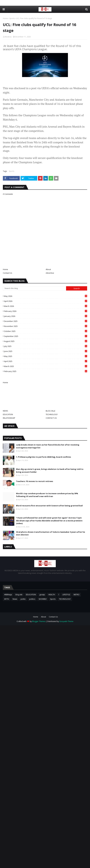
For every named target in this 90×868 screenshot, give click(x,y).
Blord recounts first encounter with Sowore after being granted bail (49, 506)
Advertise (50, 273)
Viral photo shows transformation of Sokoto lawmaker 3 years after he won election (51, 533)
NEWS (5, 411)
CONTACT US (51, 418)
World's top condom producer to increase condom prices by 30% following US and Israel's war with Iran (47, 495)
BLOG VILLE (51, 411)
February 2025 (46, 371)
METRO (77, 595)
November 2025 (46, 326)
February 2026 (46, 311)
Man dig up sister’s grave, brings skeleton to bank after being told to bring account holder (50, 471)
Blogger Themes (39, 621)
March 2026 (46, 306)
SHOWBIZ (43, 599)
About (48, 269)
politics (32, 599)
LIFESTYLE (66, 595)
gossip (42, 595)
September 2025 (46, 336)
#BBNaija (8, 595)
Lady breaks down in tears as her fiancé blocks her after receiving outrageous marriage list (48, 446)
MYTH (7, 599)
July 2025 (46, 346)
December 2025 (46, 321)
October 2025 (46, 331)
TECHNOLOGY (52, 414)
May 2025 (46, 356)
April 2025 (46, 361)
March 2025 (46, 366)
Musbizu (8, 37)
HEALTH (52, 595)
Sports (12, 18)
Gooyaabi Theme (66, 621)
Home (5, 18)
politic (23, 599)
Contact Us (8, 273)
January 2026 (46, 316)
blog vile (19, 595)
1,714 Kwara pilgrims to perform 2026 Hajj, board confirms (43, 457)
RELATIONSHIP (9, 418)
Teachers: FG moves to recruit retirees (35, 481)
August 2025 (46, 341)
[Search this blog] (34, 288)
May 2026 (46, 296)
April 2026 (46, 301)
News (15, 599)
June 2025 (46, 351)
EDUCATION (8, 414)
